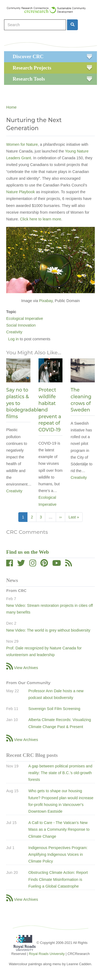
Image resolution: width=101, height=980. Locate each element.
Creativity (14, 332)
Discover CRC (28, 56)
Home (11, 107)
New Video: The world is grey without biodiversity (48, 630)
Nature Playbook (20, 192)
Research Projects (32, 68)
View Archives (26, 668)
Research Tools (29, 79)
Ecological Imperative (25, 318)
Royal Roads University (47, 954)
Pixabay (46, 301)
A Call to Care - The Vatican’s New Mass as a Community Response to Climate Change (59, 829)
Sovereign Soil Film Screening (54, 709)
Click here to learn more (41, 219)
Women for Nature (22, 144)
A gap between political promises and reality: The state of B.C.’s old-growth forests (60, 773)
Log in (13, 339)
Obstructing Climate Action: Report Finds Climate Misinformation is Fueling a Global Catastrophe (58, 879)
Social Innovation (21, 325)
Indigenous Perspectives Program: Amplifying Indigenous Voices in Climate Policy (58, 854)
